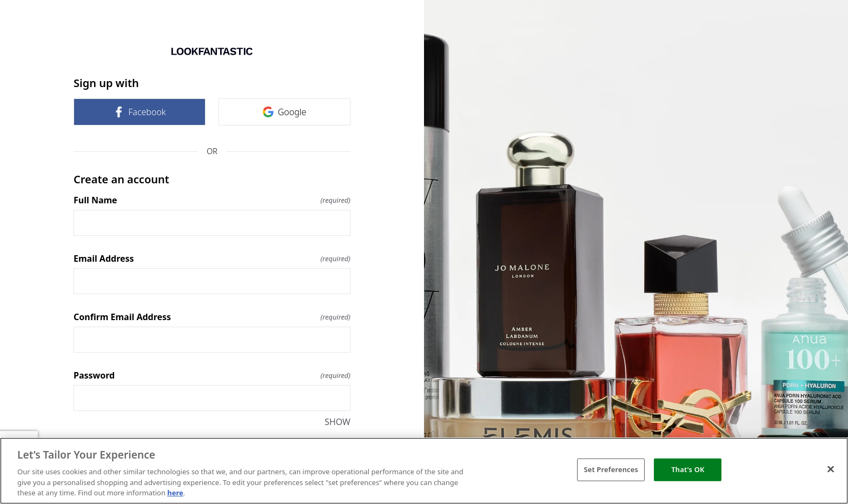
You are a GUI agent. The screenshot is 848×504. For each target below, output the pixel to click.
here (175, 493)
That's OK (688, 469)
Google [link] (285, 112)
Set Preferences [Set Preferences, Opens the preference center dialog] (611, 469)
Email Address (212, 258)
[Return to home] (212, 51)
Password (212, 375)
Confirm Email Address (212, 317)
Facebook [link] (139, 112)
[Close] (831, 469)
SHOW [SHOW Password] (337, 422)
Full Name (212, 200)
